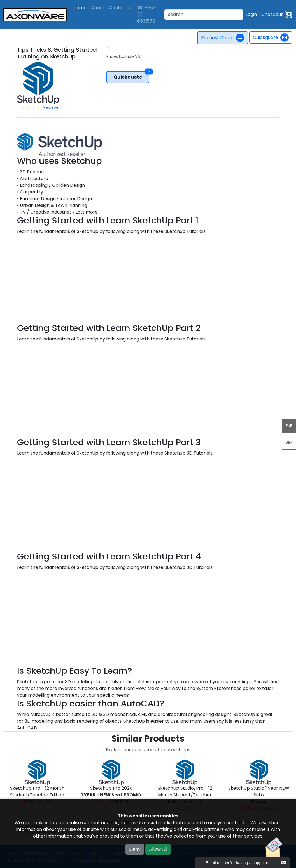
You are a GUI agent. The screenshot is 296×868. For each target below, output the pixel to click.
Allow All (158, 849)
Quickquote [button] (131, 76)
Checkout (272, 14)
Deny (135, 849)
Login (251, 14)
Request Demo (223, 38)
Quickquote (271, 37)
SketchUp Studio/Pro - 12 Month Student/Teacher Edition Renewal (185, 795)
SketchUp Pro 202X (111, 792)
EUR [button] (289, 426)
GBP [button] (289, 442)
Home (80, 8)
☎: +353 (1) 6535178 (146, 14)
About (98, 8)
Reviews (51, 107)
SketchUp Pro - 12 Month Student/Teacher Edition (37, 792)
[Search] (204, 15)
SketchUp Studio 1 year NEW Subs (259, 795)
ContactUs (121, 8)
